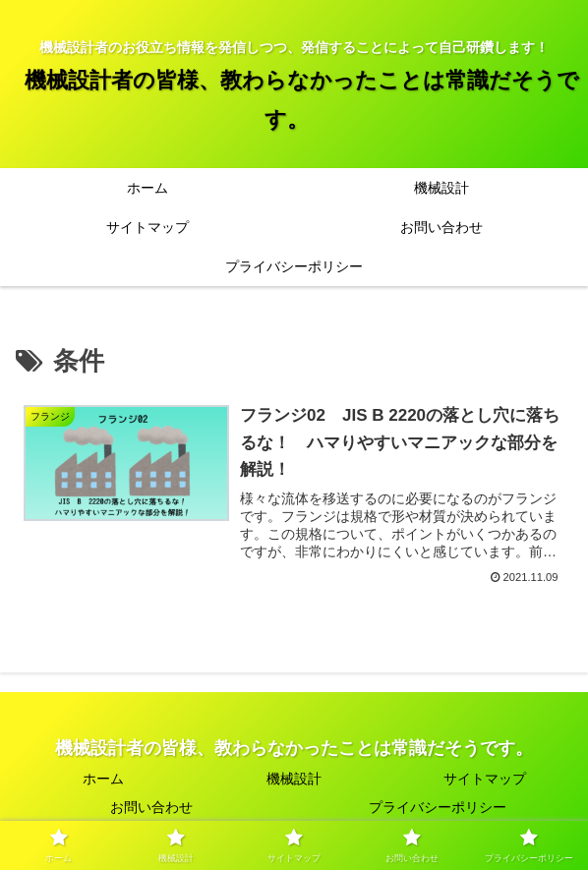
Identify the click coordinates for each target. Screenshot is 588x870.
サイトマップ (485, 779)
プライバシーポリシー (438, 807)
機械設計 (294, 779)
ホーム (103, 779)
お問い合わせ (151, 807)
